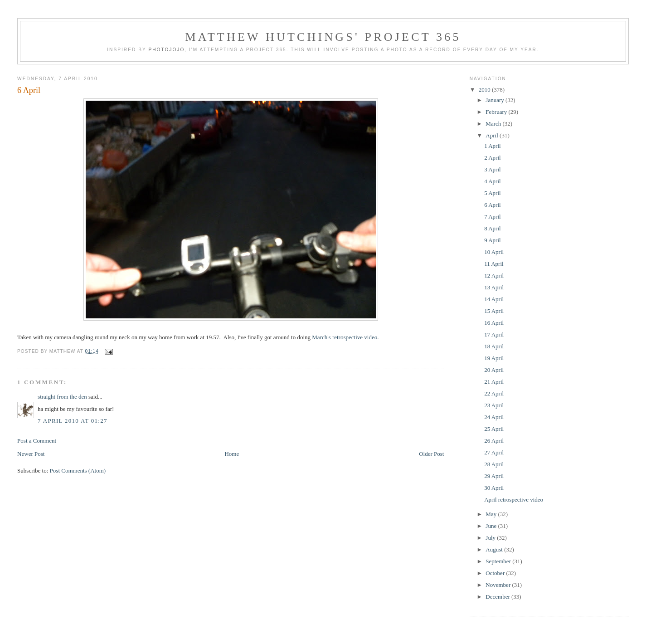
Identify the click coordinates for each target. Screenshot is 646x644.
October (496, 573)
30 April (494, 488)
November (499, 585)
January (495, 100)
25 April (494, 429)
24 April (494, 417)
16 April (494, 323)
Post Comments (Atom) (78, 471)
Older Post (431, 454)
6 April (29, 90)
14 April (494, 299)
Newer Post (31, 454)
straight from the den (62, 397)
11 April (494, 264)
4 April (492, 181)
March (494, 124)
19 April (494, 358)
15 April (494, 311)
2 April (492, 158)
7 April (492, 217)
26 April (494, 441)
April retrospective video (514, 500)
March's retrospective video (345, 337)
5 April (492, 193)
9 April (492, 240)
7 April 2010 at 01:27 (73, 421)
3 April (492, 169)
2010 (485, 90)
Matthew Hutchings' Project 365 (323, 37)
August (495, 549)
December (498, 597)
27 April (494, 452)
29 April (494, 476)
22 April (494, 393)
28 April (494, 464)
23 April (494, 405)
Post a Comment (37, 441)
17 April (494, 334)
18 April (494, 346)
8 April (492, 228)
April (493, 135)
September (499, 561)
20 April (494, 370)
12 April (494, 276)
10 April (494, 252)
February (497, 112)
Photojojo (166, 50)
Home (232, 454)
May (492, 514)
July (491, 538)
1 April (492, 146)
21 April (494, 382)
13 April (494, 287)
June (492, 526)
